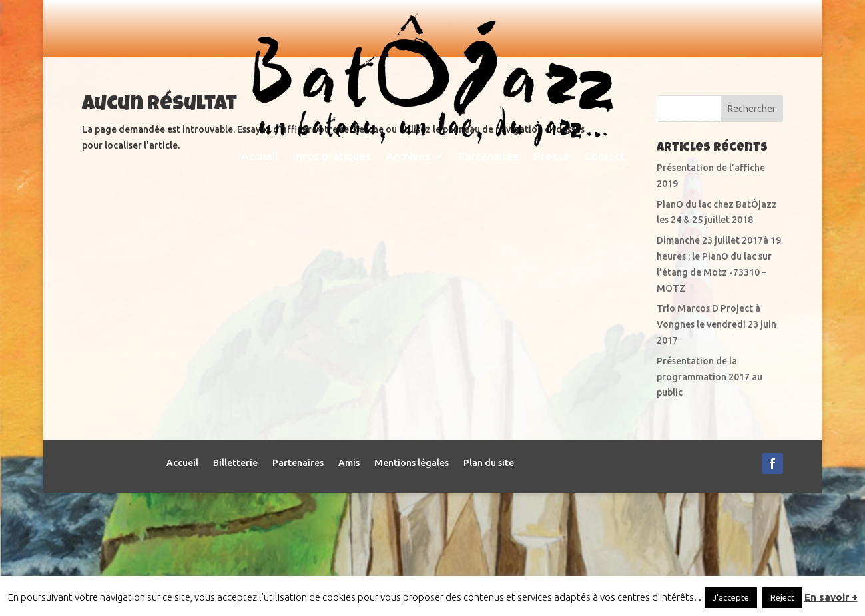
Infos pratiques (332, 157)
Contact (604, 157)
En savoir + (831, 597)
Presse (551, 157)
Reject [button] (782, 597)
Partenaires (488, 157)
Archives (408, 157)
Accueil (260, 157)
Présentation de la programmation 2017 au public (710, 500)
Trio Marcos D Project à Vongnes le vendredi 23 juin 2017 (717, 448)
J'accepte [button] (731, 597)
